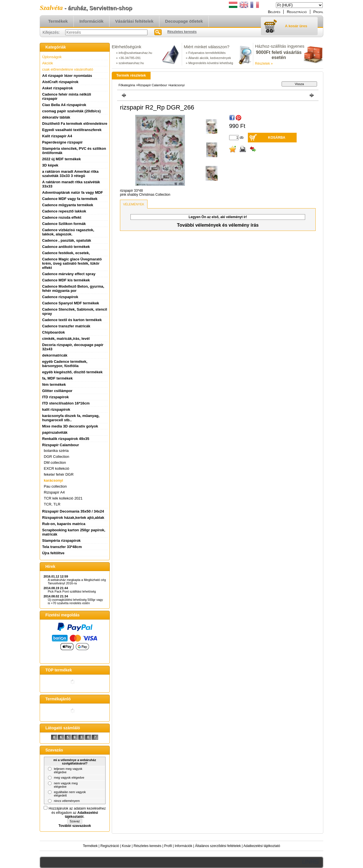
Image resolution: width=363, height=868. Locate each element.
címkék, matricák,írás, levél (66, 339)
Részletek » (264, 64)
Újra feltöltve (53, 553)
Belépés (274, 12)
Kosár (126, 846)
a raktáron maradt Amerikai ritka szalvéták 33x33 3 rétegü (70, 174)
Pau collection (55, 486)
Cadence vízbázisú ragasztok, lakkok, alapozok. (68, 232)
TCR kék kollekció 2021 (63, 498)
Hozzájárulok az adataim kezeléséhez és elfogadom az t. (77, 813)
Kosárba (277, 138)
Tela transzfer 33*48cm (62, 547)
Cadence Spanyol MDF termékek (71, 303)
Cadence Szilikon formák (64, 224)
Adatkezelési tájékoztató (262, 846)
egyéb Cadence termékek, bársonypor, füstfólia (65, 364)
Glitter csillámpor (57, 391)
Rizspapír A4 (54, 492)
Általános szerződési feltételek (218, 846)
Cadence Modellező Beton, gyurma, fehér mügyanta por (73, 288)
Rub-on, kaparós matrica (64, 524)
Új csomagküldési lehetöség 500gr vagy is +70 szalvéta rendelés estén (75, 601)
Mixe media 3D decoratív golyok (70, 426)
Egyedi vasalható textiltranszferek (72, 130)
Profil (168, 846)
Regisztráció (110, 846)
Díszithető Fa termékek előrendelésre (75, 124)
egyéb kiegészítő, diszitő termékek (72, 372)
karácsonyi (54, 480)
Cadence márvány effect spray (69, 274)
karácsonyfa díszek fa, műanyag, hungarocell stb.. (71, 418)
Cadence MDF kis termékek (66, 280)
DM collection (55, 463)
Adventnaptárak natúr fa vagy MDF (73, 192)
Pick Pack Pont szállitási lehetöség (72, 591)
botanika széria (56, 451)
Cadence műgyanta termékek (68, 205)
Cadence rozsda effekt (62, 217)
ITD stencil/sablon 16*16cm (66, 403)
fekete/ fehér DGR (59, 474)
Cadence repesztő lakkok (64, 211)
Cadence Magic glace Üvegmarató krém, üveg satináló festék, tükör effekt (72, 263)
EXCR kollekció (57, 468)
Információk (183, 846)
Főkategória (127, 85)
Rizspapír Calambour (153, 85)
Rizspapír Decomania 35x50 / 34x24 (73, 511)
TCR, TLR (52, 504)
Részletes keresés (147, 846)
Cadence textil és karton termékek (72, 320)
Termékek (90, 846)
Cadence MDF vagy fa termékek (70, 199)
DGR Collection (57, 457)
